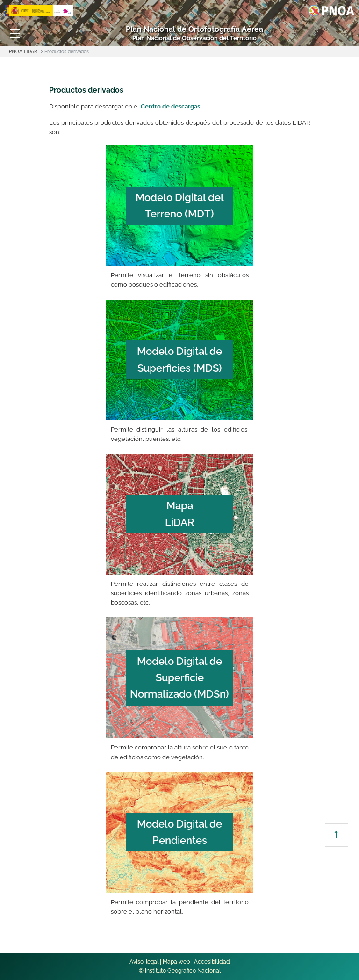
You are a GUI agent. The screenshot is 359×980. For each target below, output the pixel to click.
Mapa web (176, 962)
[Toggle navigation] (15, 34)
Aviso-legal (144, 962)
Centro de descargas (170, 106)
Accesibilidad (212, 962)
